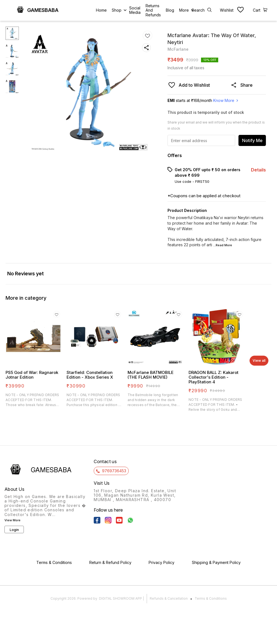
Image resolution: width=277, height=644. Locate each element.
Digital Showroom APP (120, 598)
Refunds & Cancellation (169, 598)
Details (258, 170)
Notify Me (252, 140)
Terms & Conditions (211, 598)
